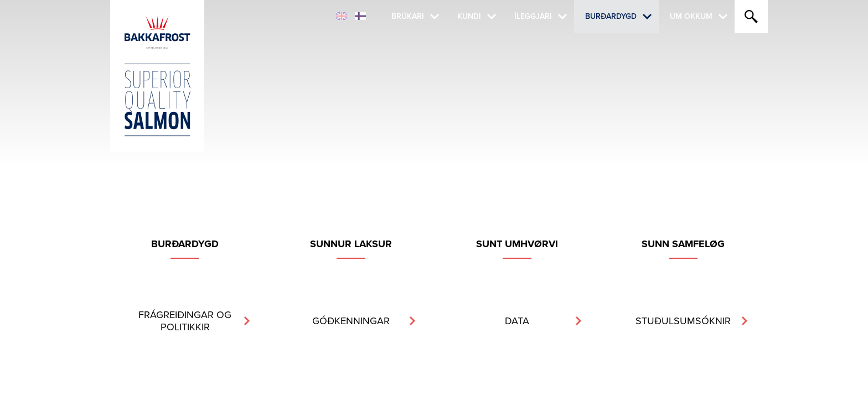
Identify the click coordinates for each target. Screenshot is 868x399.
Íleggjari (533, 16)
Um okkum (691, 16)
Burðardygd (611, 16)
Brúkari (408, 16)
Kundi (469, 16)
